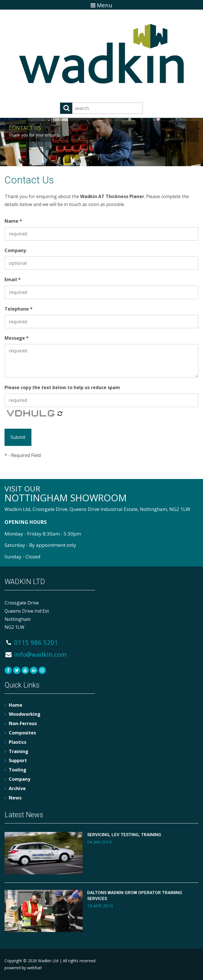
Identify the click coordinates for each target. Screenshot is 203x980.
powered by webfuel (23, 968)
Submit (18, 437)
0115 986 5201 (31, 642)
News (15, 798)
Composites (22, 733)
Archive (17, 788)
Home (16, 705)
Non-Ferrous (23, 723)
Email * (13, 279)
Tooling (18, 770)
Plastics (18, 742)
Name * (13, 221)
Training (19, 751)
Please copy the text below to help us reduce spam (62, 387)
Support (18, 760)
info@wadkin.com (36, 654)
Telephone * (19, 309)
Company (15, 250)
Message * (17, 338)
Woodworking (25, 714)
